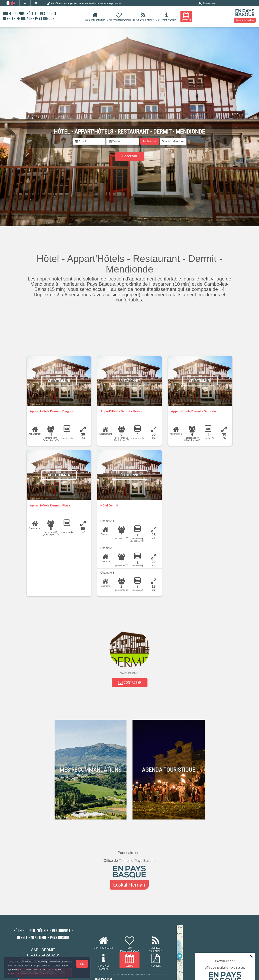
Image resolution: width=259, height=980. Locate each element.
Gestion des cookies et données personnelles (30, 973)
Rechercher (149, 141)
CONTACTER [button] (130, 683)
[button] (173, 141)
